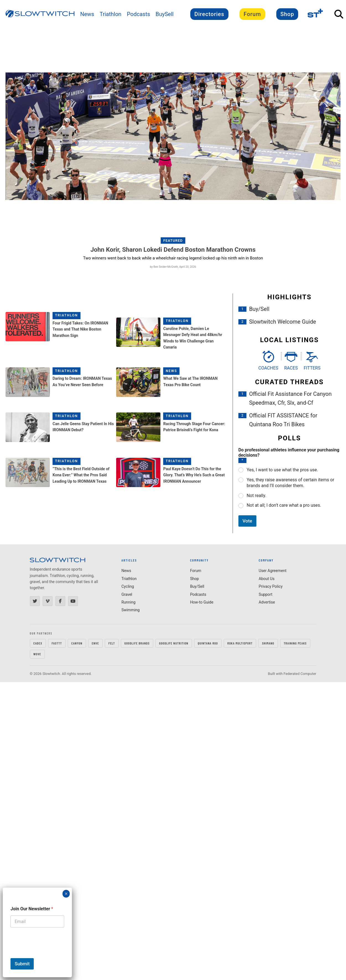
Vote (247, 521)
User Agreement (272, 571)
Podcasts (139, 14)
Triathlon (110, 14)
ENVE (95, 643)
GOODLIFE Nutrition (174, 643)
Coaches (268, 368)
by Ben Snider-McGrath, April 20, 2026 (173, 267)
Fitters (312, 368)
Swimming (131, 610)
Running (128, 602)
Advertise (267, 602)
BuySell (165, 14)
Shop (287, 14)
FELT (112, 643)
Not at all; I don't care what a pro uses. (284, 505)
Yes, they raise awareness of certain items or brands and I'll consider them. (291, 483)
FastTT (57, 643)
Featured (173, 241)
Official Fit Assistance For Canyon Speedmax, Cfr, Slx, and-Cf (290, 398)
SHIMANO (268, 643)
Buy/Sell (259, 309)
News (87, 14)
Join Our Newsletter (32, 909)
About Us (266, 579)
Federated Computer (300, 674)
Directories (209, 14)
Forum (252, 14)
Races (291, 368)
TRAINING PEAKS (295, 643)
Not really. (257, 496)
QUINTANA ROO (208, 643)
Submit (22, 964)
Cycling (128, 586)
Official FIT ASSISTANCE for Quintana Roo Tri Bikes (283, 420)
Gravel (127, 594)
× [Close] (66, 894)
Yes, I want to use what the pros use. (282, 470)
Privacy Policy (270, 586)
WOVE (37, 654)
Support (265, 594)
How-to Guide (202, 602)
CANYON (77, 643)
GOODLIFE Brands (137, 643)
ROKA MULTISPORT (240, 643)
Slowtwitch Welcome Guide (283, 322)
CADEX (38, 643)
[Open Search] (339, 14)
